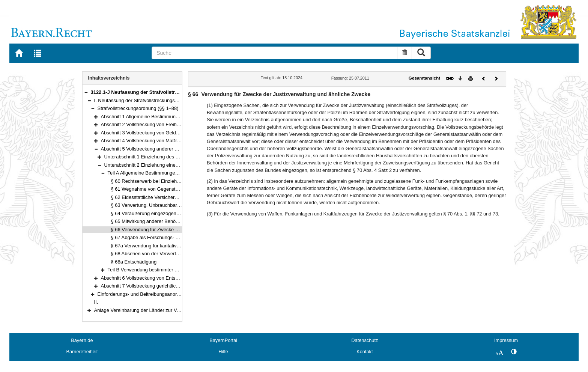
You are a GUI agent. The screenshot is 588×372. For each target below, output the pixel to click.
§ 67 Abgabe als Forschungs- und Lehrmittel (159, 237)
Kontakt (365, 352)
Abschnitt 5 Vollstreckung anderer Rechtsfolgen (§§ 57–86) (164, 149)
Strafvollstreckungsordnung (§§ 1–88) (138, 108)
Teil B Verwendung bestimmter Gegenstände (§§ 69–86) (168, 270)
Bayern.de (82, 340)
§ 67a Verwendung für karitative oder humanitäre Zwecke (173, 246)
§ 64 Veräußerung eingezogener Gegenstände (161, 213)
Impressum (506, 340)
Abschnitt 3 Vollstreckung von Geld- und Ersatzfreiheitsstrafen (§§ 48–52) (180, 133)
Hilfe (223, 352)
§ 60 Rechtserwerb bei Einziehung (148, 181)
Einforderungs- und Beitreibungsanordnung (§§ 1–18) (155, 294)
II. (96, 302)
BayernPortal (223, 340)
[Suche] (274, 53)
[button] (86, 92)
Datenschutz (365, 340)
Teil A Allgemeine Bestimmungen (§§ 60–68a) (157, 173)
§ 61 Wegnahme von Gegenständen (150, 189)
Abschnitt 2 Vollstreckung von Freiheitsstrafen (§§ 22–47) (162, 124)
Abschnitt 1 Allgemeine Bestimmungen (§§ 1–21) (153, 117)
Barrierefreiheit (82, 352)
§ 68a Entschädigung (134, 262)
